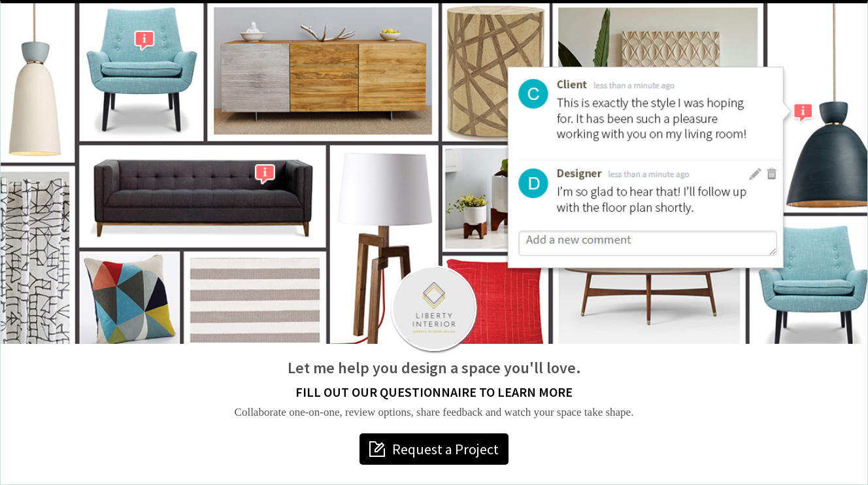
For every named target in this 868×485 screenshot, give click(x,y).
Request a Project (445, 449)
